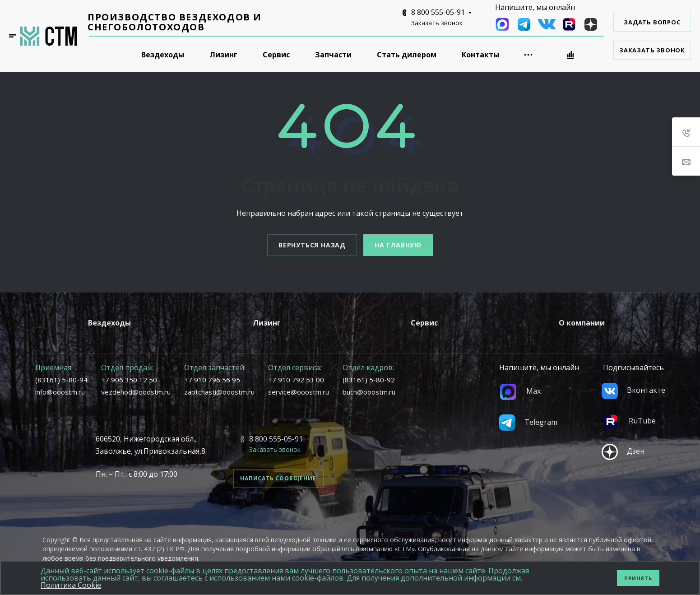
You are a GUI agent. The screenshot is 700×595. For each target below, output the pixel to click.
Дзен (623, 451)
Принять (638, 578)
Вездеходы (109, 323)
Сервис (424, 323)
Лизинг (267, 323)
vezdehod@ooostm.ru (136, 392)
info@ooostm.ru (60, 392)
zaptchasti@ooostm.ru (219, 392)
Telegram (528, 422)
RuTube (629, 421)
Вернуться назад (312, 245)
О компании (582, 323)
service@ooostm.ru (299, 392)
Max (520, 391)
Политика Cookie (71, 585)
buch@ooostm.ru (369, 392)
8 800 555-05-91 (438, 12)
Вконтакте (633, 390)
